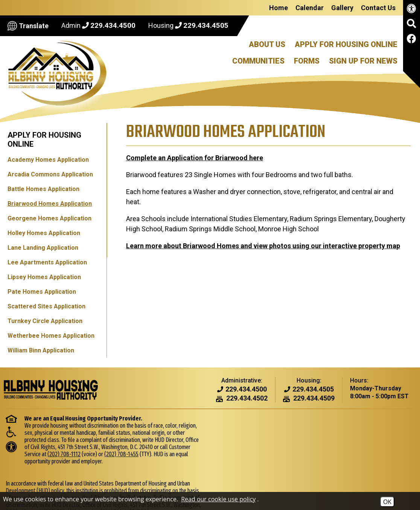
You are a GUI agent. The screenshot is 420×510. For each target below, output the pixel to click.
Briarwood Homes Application (50, 204)
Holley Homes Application (44, 233)
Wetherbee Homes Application (51, 336)
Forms (307, 61)
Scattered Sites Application (46, 306)
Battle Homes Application (43, 189)
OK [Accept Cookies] (387, 502)
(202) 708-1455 (121, 454)
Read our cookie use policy (218, 499)
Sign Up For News (363, 61)
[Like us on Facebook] (412, 40)
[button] (412, 26)
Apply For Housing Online (346, 44)
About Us (267, 44)
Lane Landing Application (43, 248)
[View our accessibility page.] (412, 10)
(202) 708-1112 (64, 454)
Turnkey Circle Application (45, 321)
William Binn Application (41, 350)
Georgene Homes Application (49, 218)
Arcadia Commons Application (50, 174)
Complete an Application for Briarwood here (194, 158)
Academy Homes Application (48, 160)
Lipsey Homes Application (44, 277)
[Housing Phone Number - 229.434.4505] (313, 389)
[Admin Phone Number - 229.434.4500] (246, 389)
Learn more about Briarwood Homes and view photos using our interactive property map (263, 236)
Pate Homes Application (42, 292)
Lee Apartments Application (47, 262)
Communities (258, 61)
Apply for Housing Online (44, 140)
